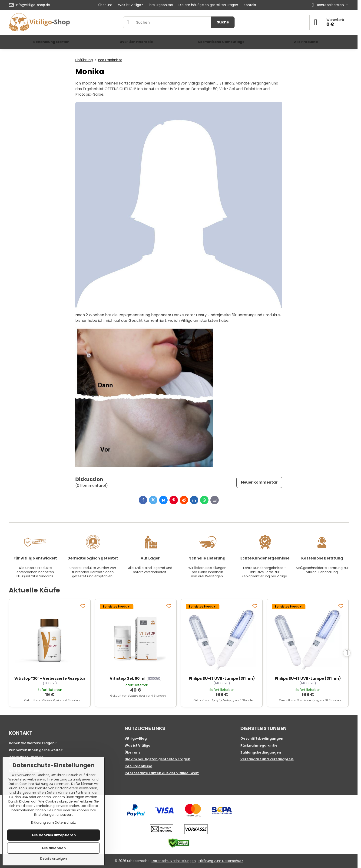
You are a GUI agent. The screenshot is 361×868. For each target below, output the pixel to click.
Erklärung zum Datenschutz (221, 861)
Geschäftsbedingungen (262, 738)
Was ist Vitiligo (137, 745)
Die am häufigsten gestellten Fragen (157, 759)
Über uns (132, 752)
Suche (223, 22)
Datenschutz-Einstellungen (174, 861)
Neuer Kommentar (259, 482)
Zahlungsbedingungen (261, 752)
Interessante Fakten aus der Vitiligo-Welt (162, 773)
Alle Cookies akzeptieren (54, 835)
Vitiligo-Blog (136, 738)
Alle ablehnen (54, 848)
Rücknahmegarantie (259, 745)
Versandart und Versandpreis (267, 759)
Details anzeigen (54, 859)
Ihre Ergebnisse (138, 766)
